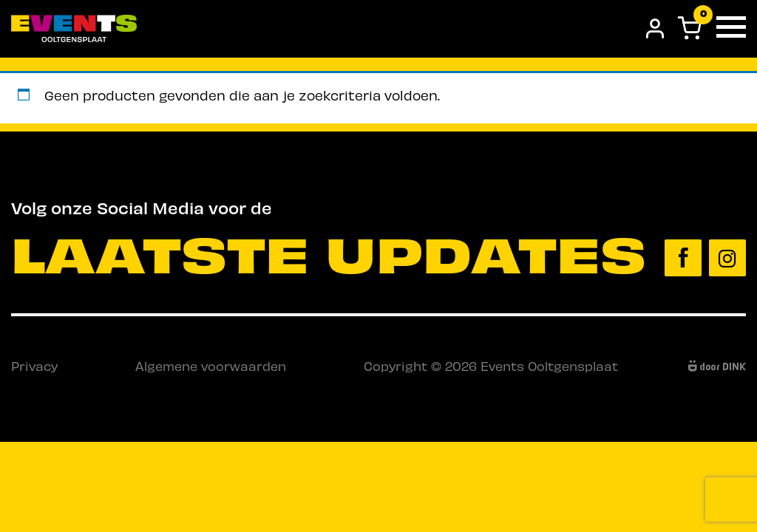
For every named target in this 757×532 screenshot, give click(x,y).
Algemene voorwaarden (211, 366)
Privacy (34, 366)
